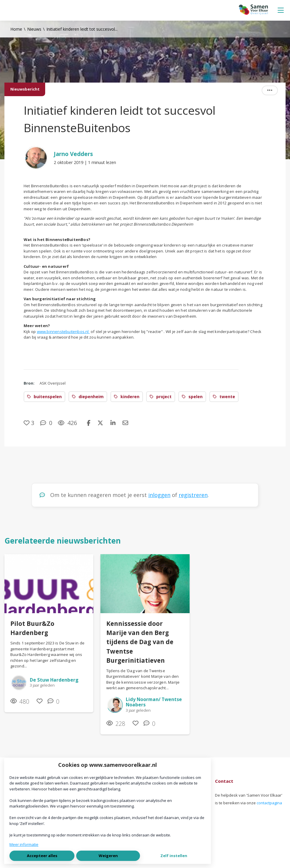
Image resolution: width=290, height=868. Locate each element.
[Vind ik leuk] (29, 423)
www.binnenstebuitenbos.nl (63, 332)
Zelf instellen (174, 856)
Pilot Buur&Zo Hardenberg (32, 628)
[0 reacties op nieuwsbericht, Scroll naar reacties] (46, 423)
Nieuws (34, 29)
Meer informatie (24, 844)
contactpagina (269, 803)
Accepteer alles (42, 856)
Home (16, 29)
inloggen (159, 495)
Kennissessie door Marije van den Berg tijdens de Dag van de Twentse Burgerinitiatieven (140, 642)
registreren (193, 495)
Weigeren (108, 856)
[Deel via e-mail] (125, 423)
